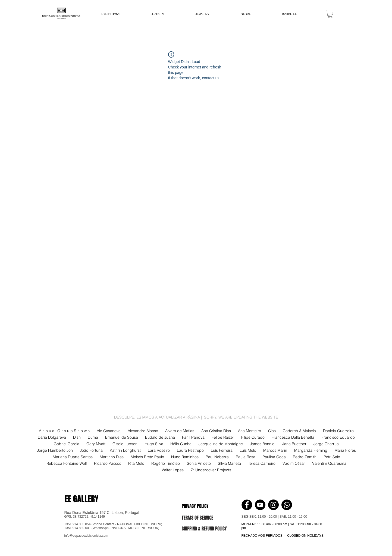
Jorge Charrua (326, 444)
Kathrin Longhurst (125, 450)
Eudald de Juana (160, 437)
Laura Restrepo (190, 450)
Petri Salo (332, 457)
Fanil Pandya (193, 437)
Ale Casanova (109, 431)
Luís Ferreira (222, 450)
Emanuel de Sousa (122, 437)
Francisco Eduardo (338, 437)
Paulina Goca (274, 457)
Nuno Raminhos (185, 457)
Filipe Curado (253, 437)
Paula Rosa (246, 457)
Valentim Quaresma (329, 464)
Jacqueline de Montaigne (221, 444)
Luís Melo (248, 450)
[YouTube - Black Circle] (260, 505)
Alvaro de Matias (180, 431)
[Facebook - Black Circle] (247, 505)
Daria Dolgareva (52, 437)
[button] (201, 506)
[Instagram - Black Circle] (273, 505)
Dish (77, 437)
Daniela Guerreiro (338, 431)
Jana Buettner (294, 444)
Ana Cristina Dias (216, 431)
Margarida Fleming (311, 450)
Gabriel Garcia (67, 444)
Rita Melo (136, 464)
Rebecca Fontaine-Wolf (67, 464)
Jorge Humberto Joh (55, 450)
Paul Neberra (217, 457)
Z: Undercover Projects (211, 470)
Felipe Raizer (223, 437)
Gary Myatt (96, 444)
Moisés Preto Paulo (147, 457)
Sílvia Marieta (229, 464)
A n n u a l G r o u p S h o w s (64, 431)
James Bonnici (263, 444)
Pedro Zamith (305, 457)
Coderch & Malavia (299, 431)
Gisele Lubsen (125, 444)
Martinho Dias (112, 457)
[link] (330, 14)
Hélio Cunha (181, 444)
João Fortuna (91, 450)
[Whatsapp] (287, 505)
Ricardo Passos (108, 464)
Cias (272, 431)
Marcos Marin (275, 450)
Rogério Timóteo (166, 464)
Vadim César (294, 464)
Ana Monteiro (250, 431)
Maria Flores (345, 450)
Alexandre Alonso (143, 431)
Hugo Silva (154, 444)
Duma (93, 437)
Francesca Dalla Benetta (293, 437)
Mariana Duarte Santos (73, 457)
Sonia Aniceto (199, 464)
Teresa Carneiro (262, 464)
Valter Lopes (173, 470)
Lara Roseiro (159, 450)
